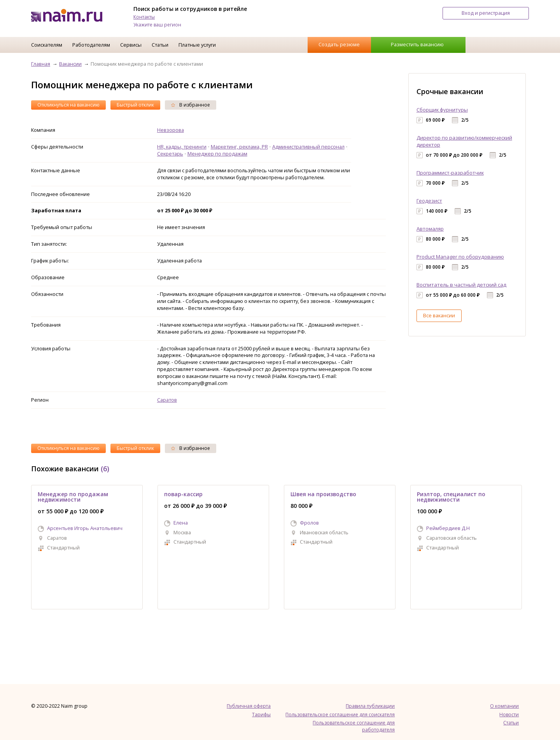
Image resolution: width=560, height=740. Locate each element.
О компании (504, 706)
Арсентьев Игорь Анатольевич (85, 528)
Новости (509, 715)
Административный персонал (308, 147)
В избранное (191, 105)
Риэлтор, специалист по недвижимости (451, 497)
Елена (181, 523)
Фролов (309, 523)
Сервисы (131, 45)
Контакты (144, 17)
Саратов (167, 400)
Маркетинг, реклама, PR (239, 147)
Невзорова (171, 130)
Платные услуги (197, 45)
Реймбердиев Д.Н (448, 528)
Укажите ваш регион (157, 25)
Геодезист (429, 201)
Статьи (160, 45)
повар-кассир (183, 494)
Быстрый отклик (135, 105)
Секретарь (170, 154)
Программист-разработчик (450, 173)
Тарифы (261, 715)
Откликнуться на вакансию (68, 105)
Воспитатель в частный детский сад (461, 285)
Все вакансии (439, 315)
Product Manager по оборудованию (460, 257)
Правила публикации (370, 706)
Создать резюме (339, 44)
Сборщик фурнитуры (442, 110)
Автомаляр (430, 229)
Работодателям (91, 45)
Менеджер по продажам (217, 154)
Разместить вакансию (417, 44)
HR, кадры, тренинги (182, 147)
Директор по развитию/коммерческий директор (464, 141)
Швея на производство (323, 494)
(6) (105, 469)
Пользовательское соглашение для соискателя (340, 715)
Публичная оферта (249, 706)
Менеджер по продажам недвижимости (73, 497)
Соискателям (47, 45)
